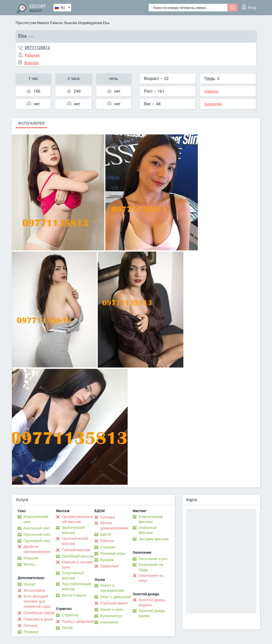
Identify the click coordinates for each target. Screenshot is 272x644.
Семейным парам (39, 613)
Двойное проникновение (37, 549)
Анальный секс (37, 528)
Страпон (108, 547)
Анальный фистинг (148, 530)
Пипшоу (31, 625)
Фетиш (30, 564)
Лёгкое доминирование (114, 526)
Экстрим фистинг (154, 539)
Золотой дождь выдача (152, 602)
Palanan (57, 23)
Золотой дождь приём (152, 613)
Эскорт (30, 584)
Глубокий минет (114, 603)
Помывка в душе (38, 619)
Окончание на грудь (151, 567)
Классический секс (36, 519)
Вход (249, 7)
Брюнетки (213, 104)
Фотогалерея (31, 123)
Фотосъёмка (34, 590)
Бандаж (107, 560)
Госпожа (108, 517)
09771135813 (37, 48)
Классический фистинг (151, 519)
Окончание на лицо (151, 578)
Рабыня (107, 541)
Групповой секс (37, 541)
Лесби (67, 628)
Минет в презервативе (112, 588)
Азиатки (211, 91)
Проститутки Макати (32, 23)
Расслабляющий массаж (76, 586)
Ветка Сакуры (74, 595)
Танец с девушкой (78, 621)
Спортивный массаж (73, 576)
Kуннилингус (111, 616)
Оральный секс (37, 534)
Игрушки (31, 558)
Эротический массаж (73, 530)
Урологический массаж (75, 541)
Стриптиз (70, 615)
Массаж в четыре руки (77, 565)
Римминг (31, 632)
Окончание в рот (153, 559)
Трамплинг (110, 566)
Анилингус (109, 622)
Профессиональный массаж (77, 519)
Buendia (71, 23)
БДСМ (106, 534)
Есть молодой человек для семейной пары (37, 601)
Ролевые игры (113, 553)
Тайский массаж (76, 550)
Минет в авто (112, 610)
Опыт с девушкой (116, 597)
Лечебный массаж (78, 556)
